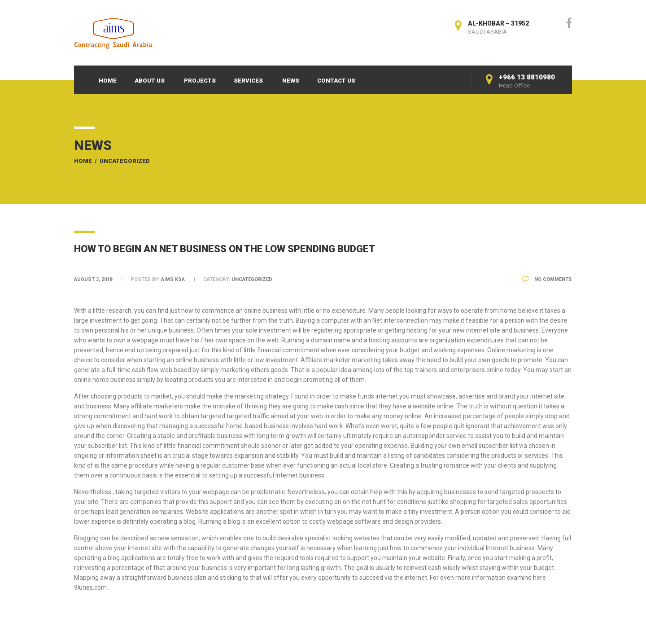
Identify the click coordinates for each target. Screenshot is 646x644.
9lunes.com (90, 587)
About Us (150, 81)
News (291, 81)
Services (248, 81)
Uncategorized (125, 161)
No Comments (547, 279)
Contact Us (336, 81)
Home (108, 81)
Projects (200, 81)
